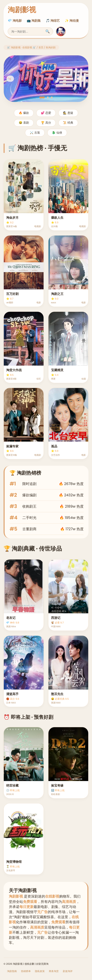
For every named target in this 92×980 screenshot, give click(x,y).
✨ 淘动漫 (72, 21)
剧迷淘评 (68, 971)
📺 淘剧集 (34, 21)
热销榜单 (26, 971)
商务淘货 (54, 971)
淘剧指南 (12, 971)
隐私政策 (40, 971)
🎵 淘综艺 (53, 21)
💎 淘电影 (15, 21)
